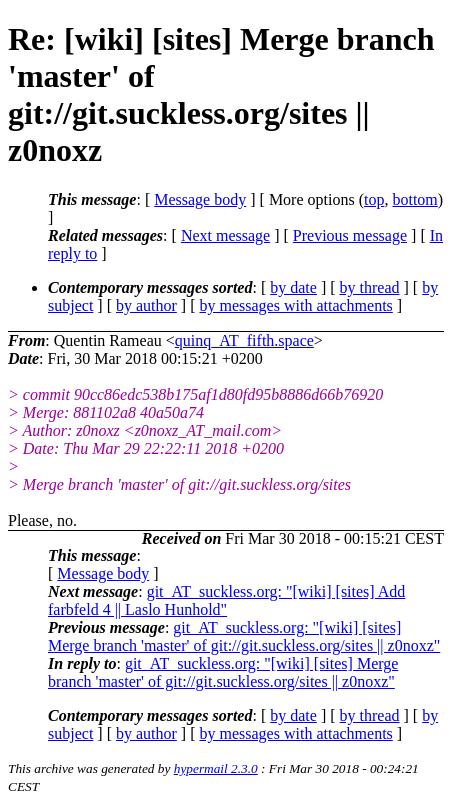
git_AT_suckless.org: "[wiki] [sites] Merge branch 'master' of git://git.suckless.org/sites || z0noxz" (244, 636)
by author (146, 305)
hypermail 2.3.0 (216, 768)
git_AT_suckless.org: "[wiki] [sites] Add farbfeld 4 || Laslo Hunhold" (226, 600)
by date (293, 287)
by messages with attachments (296, 305)
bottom (414, 199)
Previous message (350, 235)
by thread (370, 287)
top (374, 199)
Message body (200, 199)
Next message (225, 235)
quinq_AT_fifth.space (244, 340)
